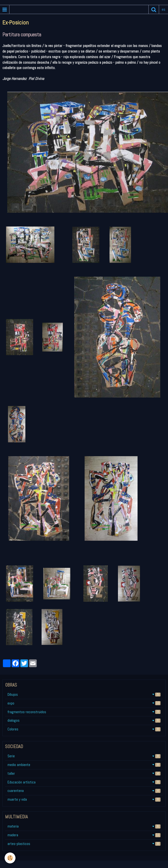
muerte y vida (84, 799)
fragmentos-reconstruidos (84, 712)
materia (84, 826)
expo (84, 703)
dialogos (84, 720)
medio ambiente (84, 765)
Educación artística (84, 782)
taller (84, 773)
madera (84, 835)
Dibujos (84, 694)
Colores (84, 729)
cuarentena (84, 791)
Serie (84, 756)
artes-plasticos (84, 844)
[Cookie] (10, 858)
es (164, 9)
